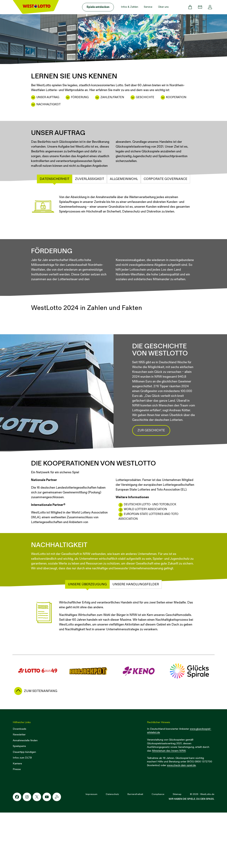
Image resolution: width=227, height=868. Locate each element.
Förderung (80, 97)
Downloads (20, 784)
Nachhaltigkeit (49, 104)
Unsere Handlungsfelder (136, 640)
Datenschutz (112, 850)
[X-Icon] (37, 852)
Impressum (92, 850)
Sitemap (177, 850)
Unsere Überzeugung (87, 640)
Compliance (158, 850)
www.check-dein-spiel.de (181, 821)
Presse (17, 825)
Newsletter (19, 790)
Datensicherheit (55, 179)
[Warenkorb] (190, 7)
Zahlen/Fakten (112, 97)
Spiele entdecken (98, 7)
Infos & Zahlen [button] (130, 7)
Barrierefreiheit (135, 850)
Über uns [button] (163, 7)
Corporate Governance (165, 179)
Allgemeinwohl (124, 179)
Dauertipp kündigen (24, 807)
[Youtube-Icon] (47, 852)
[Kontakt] (200, 7)
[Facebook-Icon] (17, 852)
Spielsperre (19, 802)
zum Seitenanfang (41, 746)
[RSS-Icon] (57, 852)
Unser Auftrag (48, 97)
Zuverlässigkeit (90, 179)
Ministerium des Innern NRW (169, 806)
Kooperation (176, 97)
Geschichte (145, 97)
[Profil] (210, 7)
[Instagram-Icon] (27, 852)
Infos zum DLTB (22, 813)
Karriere (17, 819)
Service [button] (148, 7)
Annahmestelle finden (25, 796)
